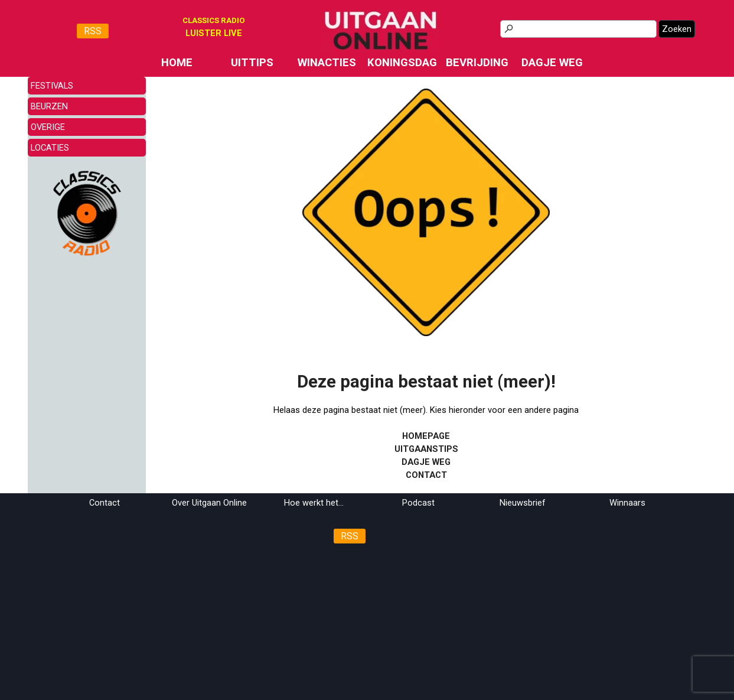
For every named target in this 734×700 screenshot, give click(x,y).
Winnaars (627, 503)
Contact (105, 503)
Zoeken (677, 29)
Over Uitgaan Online (209, 503)
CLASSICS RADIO (214, 20)
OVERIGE (48, 127)
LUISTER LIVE (214, 33)
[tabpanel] (214, 33)
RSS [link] (93, 31)
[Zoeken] (578, 29)
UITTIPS (252, 63)
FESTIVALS (52, 86)
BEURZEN (49, 106)
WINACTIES (327, 63)
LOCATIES (50, 148)
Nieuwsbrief (523, 503)
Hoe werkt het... (314, 503)
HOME (177, 63)
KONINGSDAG (402, 63)
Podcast (418, 503)
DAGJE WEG (552, 63)
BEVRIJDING (477, 63)
